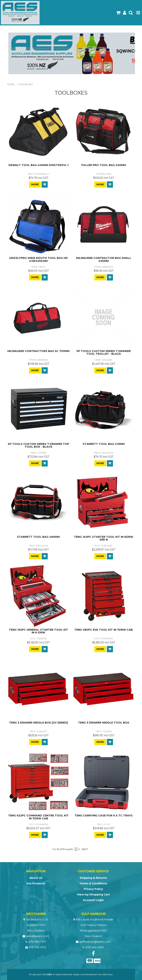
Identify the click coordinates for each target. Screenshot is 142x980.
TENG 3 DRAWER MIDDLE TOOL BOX (104, 723)
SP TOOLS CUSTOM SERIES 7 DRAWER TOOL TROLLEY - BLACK (104, 352)
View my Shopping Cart (93, 895)
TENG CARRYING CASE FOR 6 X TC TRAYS (104, 815)
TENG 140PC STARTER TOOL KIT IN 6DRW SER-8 (104, 538)
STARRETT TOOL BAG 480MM (38, 537)
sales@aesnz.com (37, 936)
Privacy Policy (93, 889)
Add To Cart (45, 184)
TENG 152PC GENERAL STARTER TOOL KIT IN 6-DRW (38, 631)
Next (85, 849)
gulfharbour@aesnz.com (95, 942)
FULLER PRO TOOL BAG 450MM (104, 165)
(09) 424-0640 (95, 947)
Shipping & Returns (93, 878)
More (35, 184)
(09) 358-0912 (37, 947)
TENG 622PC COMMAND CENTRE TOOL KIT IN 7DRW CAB (38, 817)
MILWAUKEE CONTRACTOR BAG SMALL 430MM (104, 259)
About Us (36, 878)
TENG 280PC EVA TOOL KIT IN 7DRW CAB (104, 630)
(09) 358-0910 (37, 942)
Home (11, 84)
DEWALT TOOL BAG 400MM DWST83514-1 (38, 165)
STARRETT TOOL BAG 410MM (104, 444)
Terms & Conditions (93, 883)
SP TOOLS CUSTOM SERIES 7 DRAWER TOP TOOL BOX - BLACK (38, 445)
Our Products (36, 883)
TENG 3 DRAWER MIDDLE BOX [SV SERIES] (38, 723)
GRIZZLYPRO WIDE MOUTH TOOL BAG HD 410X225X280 (38, 259)
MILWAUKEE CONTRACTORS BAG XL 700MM (38, 351)
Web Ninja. (107, 974)
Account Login (93, 900)
